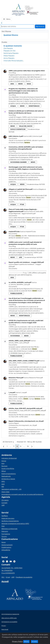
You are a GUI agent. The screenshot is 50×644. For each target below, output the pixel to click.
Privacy (4, 626)
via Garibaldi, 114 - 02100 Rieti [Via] (12, 568)
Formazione (6, 534)
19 (28, 447)
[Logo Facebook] (3, 561)
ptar (22, 204)
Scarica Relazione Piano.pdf (33, 378)
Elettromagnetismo (9, 474)
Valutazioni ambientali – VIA (11, 489)
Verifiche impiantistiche (10, 521)
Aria (3, 463)
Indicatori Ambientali (9, 458)
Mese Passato (9, 56)
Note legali (5, 629)
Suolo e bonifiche (8, 469)
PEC (3, 577)
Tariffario (5, 516)
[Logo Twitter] (7, 561)
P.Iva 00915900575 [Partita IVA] (8, 573)
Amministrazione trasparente (10, 614)
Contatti (4, 503)
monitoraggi (34, 106)
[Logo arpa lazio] (18, 10)
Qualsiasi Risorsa (11, 35)
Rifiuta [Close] (27, 641)
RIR (3, 487)
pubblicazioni (16, 293)
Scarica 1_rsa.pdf (21, 392)
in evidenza (15, 336)
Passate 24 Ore (9, 51)
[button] (7, 19)
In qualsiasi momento (13, 46)
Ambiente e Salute (8, 479)
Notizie (11, 132)
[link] (2, 23)
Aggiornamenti (7, 545)
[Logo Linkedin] (14, 561)
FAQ (3, 526)
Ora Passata (8, 48)
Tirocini (4, 537)
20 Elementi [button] (9, 442)
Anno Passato (9, 58)
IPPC (3, 481)
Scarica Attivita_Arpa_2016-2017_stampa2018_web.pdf (27, 410)
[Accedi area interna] (5, 582)
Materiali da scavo (8, 518)
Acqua (4, 461)
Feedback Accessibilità (24, 577)
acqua (13, 106)
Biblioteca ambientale (9, 529)
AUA (3, 484)
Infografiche (6, 550)
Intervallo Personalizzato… (14, 61)
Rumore (4, 466)
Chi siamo (5, 500)
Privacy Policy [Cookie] (17, 641)
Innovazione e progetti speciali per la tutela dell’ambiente (22, 494)
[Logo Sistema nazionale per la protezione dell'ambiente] (32, 10)
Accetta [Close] (35, 641)
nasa (29, 84)
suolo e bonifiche (18, 129)
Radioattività (6, 476)
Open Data (5, 492)
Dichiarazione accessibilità (9, 622)
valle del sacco (26, 126)
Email (8, 577)
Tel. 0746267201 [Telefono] (7, 570)
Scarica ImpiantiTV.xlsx (28, 232)
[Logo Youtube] (11, 561)
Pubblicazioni (6, 547)
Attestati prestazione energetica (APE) (15, 524)
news (20, 84)
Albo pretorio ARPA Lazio (9, 618)
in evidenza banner (18, 162)
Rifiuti (4, 471)
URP (3, 505)
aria (12, 84)
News (4, 542)
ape (20, 257)
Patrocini (5, 531)
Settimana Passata (11, 53)
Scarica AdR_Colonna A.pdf (33, 136)
